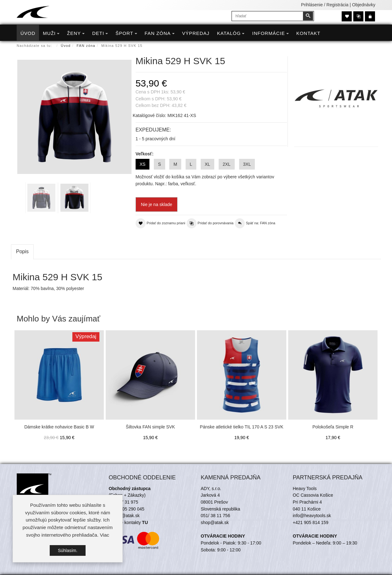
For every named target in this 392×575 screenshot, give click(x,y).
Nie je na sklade (157, 204)
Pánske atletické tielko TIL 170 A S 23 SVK (241, 427)
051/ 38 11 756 (215, 516)
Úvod (66, 46)
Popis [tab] (22, 251)
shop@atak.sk (215, 522)
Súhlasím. (68, 550)
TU (145, 522)
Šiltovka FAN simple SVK (150, 427)
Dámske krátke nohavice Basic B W (59, 427)
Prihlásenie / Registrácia (325, 5)
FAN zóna (86, 46)
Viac (104, 535)
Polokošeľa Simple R (333, 427)
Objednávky (364, 5)
